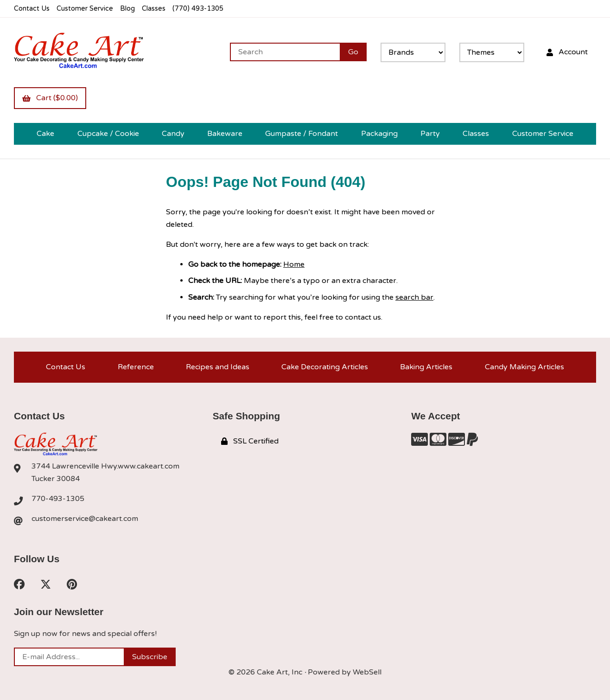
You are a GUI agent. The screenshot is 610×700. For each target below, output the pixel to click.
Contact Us (32, 9)
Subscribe (150, 657)
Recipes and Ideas (218, 367)
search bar (414, 297)
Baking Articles (426, 367)
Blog (127, 9)
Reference (136, 367)
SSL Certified (250, 441)
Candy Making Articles (524, 367)
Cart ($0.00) (50, 98)
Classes (154, 9)
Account (567, 52)
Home (294, 264)
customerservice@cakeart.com (85, 519)
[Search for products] (285, 52)
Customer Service (85, 9)
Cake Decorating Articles (325, 367)
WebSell (367, 672)
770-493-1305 (58, 499)
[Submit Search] (353, 52)
